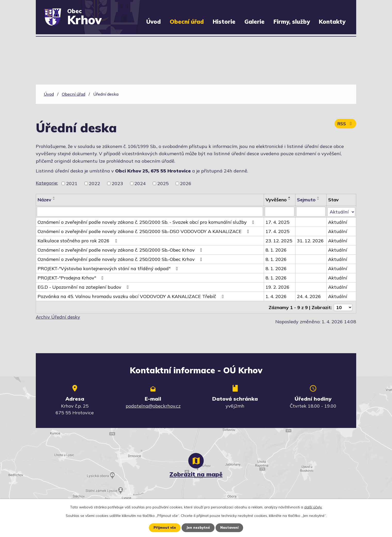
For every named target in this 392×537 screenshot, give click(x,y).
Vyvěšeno (276, 200)
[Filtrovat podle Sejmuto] (311, 212)
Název (44, 200)
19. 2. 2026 (278, 287)
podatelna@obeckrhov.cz (153, 405)
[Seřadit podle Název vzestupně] (54, 197)
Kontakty (332, 22)
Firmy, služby (292, 22)
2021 (72, 183)
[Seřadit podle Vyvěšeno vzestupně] (289, 197)
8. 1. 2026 (276, 250)
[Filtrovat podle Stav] (341, 211)
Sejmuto (306, 200)
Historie (224, 22)
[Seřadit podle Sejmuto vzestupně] (319, 197)
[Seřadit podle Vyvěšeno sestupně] (289, 199)
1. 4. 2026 (276, 296)
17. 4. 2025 (278, 222)
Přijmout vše (163, 527)
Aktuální (338, 222)
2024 (140, 183)
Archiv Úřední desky (58, 316)
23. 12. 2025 (279, 241)
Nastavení (231, 527)
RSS (345, 125)
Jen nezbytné (198, 527)
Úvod (154, 22)
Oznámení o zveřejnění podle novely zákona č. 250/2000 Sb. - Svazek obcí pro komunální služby (147, 222)
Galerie (254, 22)
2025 (163, 183)
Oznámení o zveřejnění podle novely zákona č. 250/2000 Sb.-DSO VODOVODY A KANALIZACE (144, 231)
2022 (95, 183)
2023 (117, 183)
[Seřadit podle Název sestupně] (54, 199)
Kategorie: (47, 183)
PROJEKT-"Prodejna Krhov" (72, 278)
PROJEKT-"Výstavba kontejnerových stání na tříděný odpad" (109, 268)
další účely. (313, 507)
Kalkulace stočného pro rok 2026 (78, 241)
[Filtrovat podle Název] (150, 212)
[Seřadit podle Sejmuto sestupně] (319, 199)
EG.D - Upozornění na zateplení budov (84, 287)
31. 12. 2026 (311, 241)
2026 (186, 183)
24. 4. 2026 (309, 296)
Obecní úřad (187, 22)
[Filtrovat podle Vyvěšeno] (280, 212)
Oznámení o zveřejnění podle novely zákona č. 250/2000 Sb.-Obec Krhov (121, 250)
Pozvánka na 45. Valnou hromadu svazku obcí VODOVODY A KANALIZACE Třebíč (132, 296)
